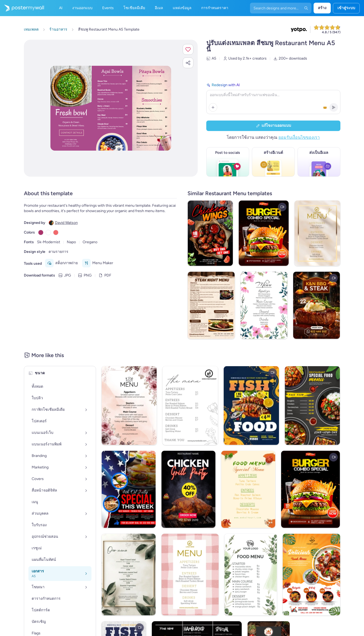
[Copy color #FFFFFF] (48, 232)
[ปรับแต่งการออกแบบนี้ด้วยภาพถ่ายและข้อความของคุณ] (111, 108)
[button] (188, 49)
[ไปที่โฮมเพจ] (22, 8)
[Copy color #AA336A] (41, 232)
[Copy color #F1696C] (56, 232)
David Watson (66, 223)
